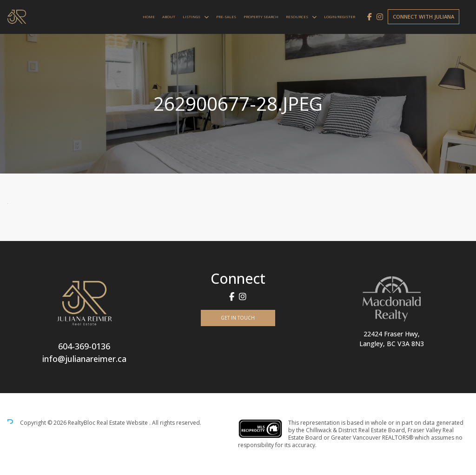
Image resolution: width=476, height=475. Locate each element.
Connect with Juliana (423, 17)
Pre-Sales (226, 17)
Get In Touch (238, 318)
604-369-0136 (84, 346)
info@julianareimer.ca (84, 359)
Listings (192, 17)
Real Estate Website (123, 423)
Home (149, 17)
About (169, 17)
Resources (297, 17)
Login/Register (340, 17)
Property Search (261, 17)
